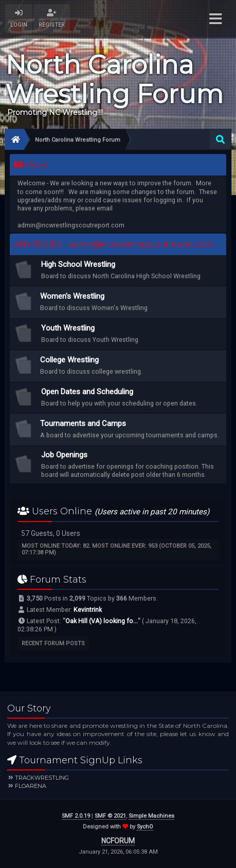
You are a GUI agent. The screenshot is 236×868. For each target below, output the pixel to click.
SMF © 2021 (110, 816)
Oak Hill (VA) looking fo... (102, 621)
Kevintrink (88, 610)
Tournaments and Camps (83, 423)
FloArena (31, 786)
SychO (145, 827)
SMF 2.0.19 (76, 816)
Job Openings (64, 455)
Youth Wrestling (68, 328)
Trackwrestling (42, 778)
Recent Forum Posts (53, 643)
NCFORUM (118, 841)
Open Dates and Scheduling (87, 392)
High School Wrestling (78, 264)
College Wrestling (69, 360)
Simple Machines (151, 816)
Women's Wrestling (72, 296)
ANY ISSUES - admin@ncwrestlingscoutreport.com (113, 244)
